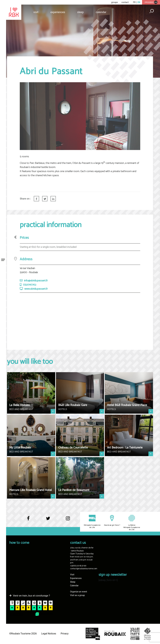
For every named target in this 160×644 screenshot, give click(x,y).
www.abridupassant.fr (36, 289)
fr (134, 2)
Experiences (58, 12)
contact (125, 2)
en (139, 2)
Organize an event (79, 592)
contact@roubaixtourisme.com (84, 569)
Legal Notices (49, 634)
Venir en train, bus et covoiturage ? (31, 596)
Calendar (101, 12)
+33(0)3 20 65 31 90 (78, 566)
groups (114, 2)
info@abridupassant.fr (36, 281)
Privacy (65, 634)
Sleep (80, 12)
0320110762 (30, 285)
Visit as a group (77, 595)
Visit (36, 12)
